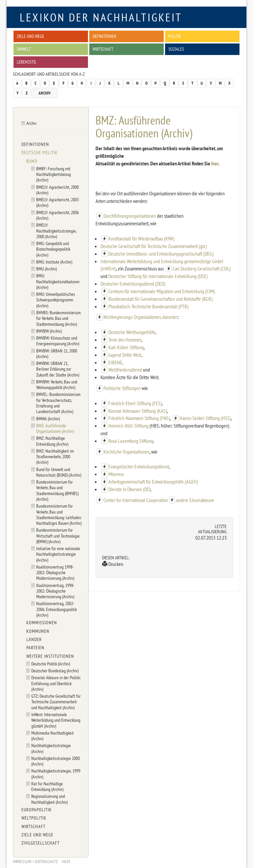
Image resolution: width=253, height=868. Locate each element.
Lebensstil (27, 62)
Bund (32, 161)
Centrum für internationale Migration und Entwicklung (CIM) (162, 291)
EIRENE (115, 362)
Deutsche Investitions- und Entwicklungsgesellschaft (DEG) (161, 254)
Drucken (113, 564)
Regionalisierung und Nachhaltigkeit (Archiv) (49, 799)
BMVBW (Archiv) (49, 331)
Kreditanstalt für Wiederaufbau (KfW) (141, 238)
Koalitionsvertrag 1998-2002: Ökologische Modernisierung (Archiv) (55, 573)
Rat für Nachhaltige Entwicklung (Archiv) (47, 786)
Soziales (176, 49)
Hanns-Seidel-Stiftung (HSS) (205, 418)
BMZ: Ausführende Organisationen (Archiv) (55, 428)
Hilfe (66, 862)
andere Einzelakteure (195, 500)
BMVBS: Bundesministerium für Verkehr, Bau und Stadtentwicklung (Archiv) (58, 318)
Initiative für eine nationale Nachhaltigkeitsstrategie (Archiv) (58, 554)
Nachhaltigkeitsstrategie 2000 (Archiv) (56, 761)
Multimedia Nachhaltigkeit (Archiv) (53, 736)
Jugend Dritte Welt (125, 355)
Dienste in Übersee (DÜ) (130, 489)
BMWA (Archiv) (48, 419)
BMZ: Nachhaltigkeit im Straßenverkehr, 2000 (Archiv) (55, 457)
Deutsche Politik (40, 153)
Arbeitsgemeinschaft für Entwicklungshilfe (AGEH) (153, 482)
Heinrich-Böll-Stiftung (128, 426)
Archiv (45, 93)
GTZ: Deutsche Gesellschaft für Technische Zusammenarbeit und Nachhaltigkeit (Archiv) (56, 702)
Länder (34, 639)
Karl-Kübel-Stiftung (126, 347)
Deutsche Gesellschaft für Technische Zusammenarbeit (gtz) (154, 246)
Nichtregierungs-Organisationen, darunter (141, 317)
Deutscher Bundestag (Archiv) (55, 671)
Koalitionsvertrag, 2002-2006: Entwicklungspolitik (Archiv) (56, 609)
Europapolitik (37, 810)
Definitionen (104, 36)
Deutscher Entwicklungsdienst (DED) (133, 284)
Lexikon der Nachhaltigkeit (101, 17)
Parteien (35, 648)
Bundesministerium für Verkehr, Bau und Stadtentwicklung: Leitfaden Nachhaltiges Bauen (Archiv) (59, 514)
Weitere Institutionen (50, 656)
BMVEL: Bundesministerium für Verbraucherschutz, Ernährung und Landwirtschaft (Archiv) (58, 403)
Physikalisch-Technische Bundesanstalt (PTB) (148, 306)
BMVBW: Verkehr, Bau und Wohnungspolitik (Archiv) (57, 384)
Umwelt (24, 49)
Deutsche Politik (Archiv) (51, 664)
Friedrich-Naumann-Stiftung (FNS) (139, 418)
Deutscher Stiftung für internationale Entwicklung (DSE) (158, 276)
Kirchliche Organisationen (126, 452)
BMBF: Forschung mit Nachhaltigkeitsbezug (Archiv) (54, 174)
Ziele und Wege (30, 36)
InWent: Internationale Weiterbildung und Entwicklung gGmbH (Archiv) (56, 720)
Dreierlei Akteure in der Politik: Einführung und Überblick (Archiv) (56, 683)
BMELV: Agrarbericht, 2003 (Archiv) (57, 202)
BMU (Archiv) (46, 269)
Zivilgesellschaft (41, 843)
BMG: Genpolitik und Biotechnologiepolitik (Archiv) (53, 249)
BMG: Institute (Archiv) (54, 262)
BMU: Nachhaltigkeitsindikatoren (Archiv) (58, 281)
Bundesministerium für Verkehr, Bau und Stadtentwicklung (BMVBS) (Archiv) (57, 490)
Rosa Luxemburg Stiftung (131, 441)
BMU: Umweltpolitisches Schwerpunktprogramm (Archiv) (56, 300)
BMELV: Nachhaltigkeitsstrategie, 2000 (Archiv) (56, 231)
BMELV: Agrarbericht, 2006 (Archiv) (57, 215)
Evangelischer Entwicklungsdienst (139, 466)
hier (215, 163)
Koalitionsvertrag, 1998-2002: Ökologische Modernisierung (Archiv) (55, 591)
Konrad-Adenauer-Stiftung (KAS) (138, 411)
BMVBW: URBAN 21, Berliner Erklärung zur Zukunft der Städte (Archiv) (58, 369)
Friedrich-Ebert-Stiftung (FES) (135, 403)
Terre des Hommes (125, 340)
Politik (175, 36)
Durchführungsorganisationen (130, 216)
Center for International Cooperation (136, 500)
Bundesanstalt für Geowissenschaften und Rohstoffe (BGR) (160, 299)
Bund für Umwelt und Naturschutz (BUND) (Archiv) (59, 472)
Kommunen (38, 631)
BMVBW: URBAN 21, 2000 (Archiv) (57, 353)
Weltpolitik (34, 818)
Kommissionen (42, 623)
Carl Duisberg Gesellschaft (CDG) (202, 268)
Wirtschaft (103, 49)
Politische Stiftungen (123, 388)
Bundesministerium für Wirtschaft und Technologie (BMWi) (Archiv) (58, 536)
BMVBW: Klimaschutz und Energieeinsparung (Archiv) (58, 341)
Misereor (116, 474)
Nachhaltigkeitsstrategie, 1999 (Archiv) (56, 773)
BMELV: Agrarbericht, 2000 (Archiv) (57, 190)
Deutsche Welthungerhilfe (132, 332)
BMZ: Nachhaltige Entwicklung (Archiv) (52, 441)
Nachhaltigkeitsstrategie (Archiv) (51, 748)
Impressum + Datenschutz (35, 862)
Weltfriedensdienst (125, 370)
